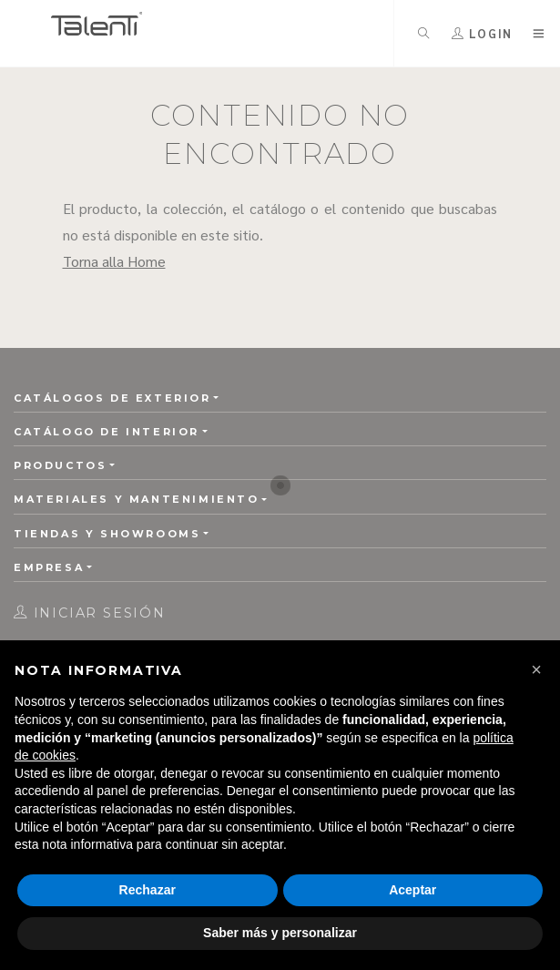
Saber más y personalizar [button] (280, 933)
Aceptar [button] (412, 890)
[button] (536, 669)
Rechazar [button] (148, 890)
